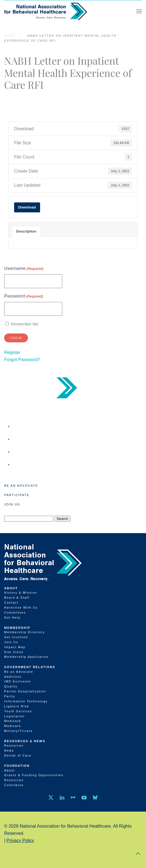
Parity (10, 696)
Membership (17, 628)
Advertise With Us (21, 608)
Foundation (17, 766)
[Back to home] (46, 11)
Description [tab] (26, 231)
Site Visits (14, 652)
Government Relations (30, 667)
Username (24, 269)
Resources (14, 746)
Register (12, 352)
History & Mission (21, 593)
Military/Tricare (19, 731)
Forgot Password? (22, 360)
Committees (15, 612)
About (11, 588)
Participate (17, 495)
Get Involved (16, 637)
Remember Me (24, 324)
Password (24, 296)
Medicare (13, 726)
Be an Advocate (21, 486)
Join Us (12, 504)
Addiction (13, 677)
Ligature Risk (17, 706)
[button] (139, 11)
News (9, 750)
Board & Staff (17, 598)
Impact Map (15, 647)
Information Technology (26, 701)
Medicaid (12, 721)
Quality (11, 686)
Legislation (15, 716)
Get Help (12, 617)
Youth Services (18, 711)
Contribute (14, 785)
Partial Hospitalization (25, 691)
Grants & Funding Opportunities (34, 775)
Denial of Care (18, 755)
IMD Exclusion (17, 681)
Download (27, 207)
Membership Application (26, 657)
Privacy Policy (20, 840)
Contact (11, 603)
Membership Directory (25, 632)
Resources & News (25, 741)
